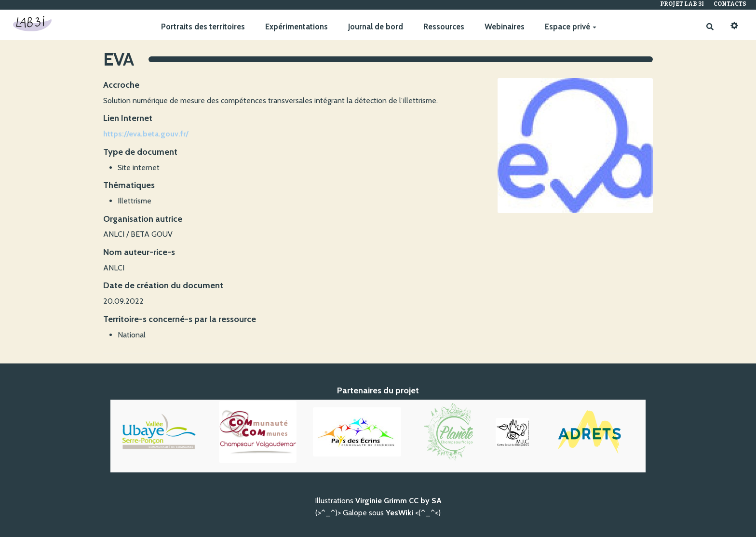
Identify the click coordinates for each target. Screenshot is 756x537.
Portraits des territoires (203, 27)
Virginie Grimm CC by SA (398, 501)
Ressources (444, 27)
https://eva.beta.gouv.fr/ (146, 134)
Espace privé (571, 27)
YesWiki (399, 513)
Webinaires (505, 27)
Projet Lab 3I (682, 4)
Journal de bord (376, 27)
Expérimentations (297, 27)
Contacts (730, 4)
